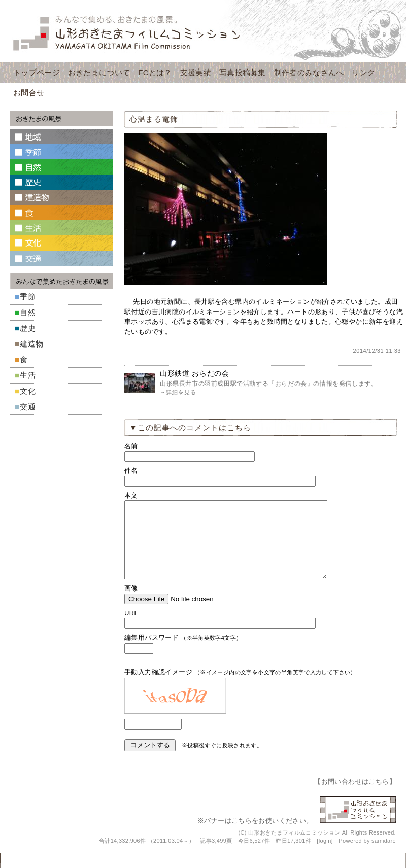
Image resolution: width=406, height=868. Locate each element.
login (325, 856)
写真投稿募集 (243, 72)
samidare (384, 856)
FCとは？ (155, 72)
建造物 (32, 344)
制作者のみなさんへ (309, 72)
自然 (28, 312)
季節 (28, 297)
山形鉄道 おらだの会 (195, 373)
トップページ (37, 72)
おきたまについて (99, 72)
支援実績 (196, 72)
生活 (28, 375)
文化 (28, 391)
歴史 (28, 328)
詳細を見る (181, 392)
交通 (28, 407)
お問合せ (29, 93)
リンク (363, 72)
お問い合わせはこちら (355, 797)
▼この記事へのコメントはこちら (190, 427)
